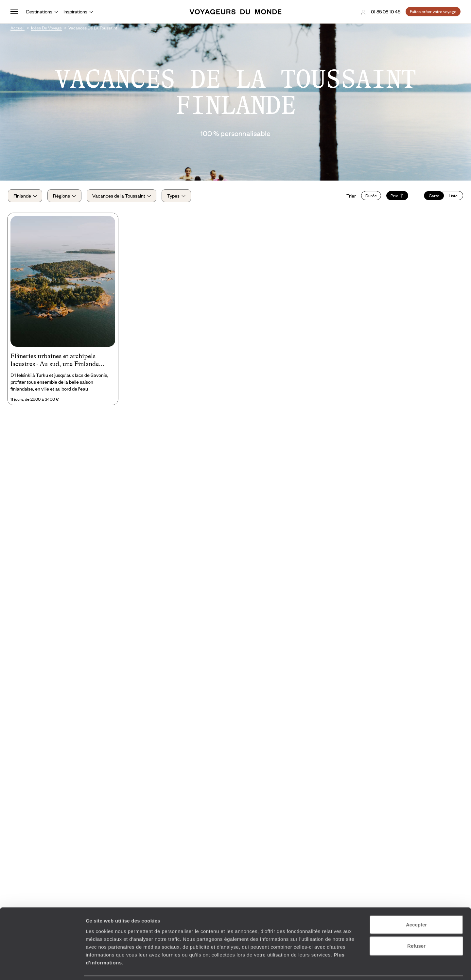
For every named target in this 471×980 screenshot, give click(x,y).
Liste (451, 197)
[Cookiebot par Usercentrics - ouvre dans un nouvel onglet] (42, 967)
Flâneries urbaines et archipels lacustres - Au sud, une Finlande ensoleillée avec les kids (55, 364)
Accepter (416, 903)
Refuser (416, 924)
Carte (431, 197)
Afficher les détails (360, 967)
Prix (395, 197)
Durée (368, 197)
